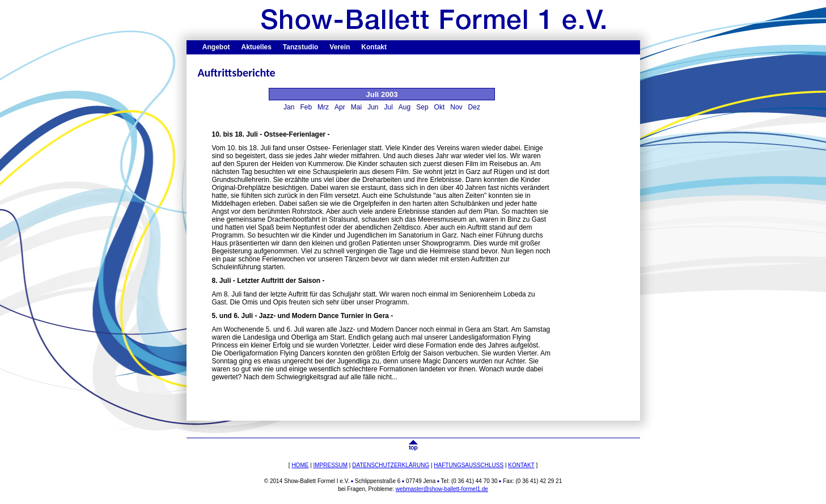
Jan (289, 107)
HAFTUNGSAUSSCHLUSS (469, 465)
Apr (340, 107)
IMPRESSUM (331, 465)
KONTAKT (521, 465)
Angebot (216, 47)
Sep (422, 107)
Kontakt (374, 47)
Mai (356, 107)
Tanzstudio (300, 47)
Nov (456, 107)
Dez (474, 107)
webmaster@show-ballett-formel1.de (442, 489)
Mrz (323, 107)
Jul (389, 107)
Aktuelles (257, 47)
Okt (440, 107)
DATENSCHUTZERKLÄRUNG (391, 465)
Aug (404, 107)
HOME (300, 465)
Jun (373, 107)
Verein (340, 47)
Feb (306, 107)
